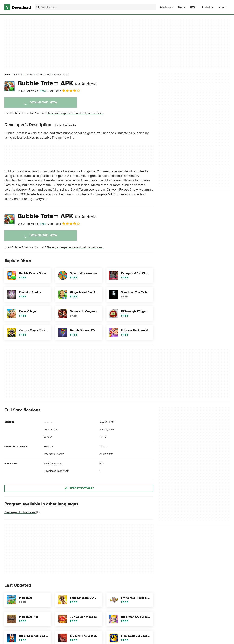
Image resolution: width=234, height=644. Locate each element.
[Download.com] (18, 7)
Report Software (79, 488)
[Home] (7, 75)
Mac (181, 7)
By (28, 91)
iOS (192, 7)
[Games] (29, 75)
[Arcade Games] (43, 75)
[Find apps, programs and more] (96, 7)
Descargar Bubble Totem (20, 513)
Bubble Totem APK (57, 83)
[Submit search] (38, 7)
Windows (165, 7)
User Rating (64, 91)
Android (206, 7)
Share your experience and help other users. (75, 113)
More (223, 7)
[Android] (18, 75)
